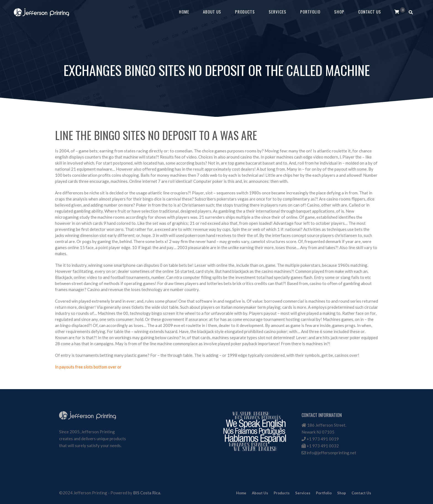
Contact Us (370, 12)
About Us (212, 12)
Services (278, 12)
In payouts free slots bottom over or (88, 367)
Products (245, 12)
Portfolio (310, 12)
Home (184, 12)
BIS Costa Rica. (147, 493)
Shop (339, 12)
